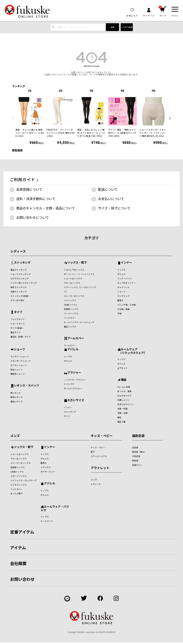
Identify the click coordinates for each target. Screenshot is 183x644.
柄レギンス (16, 393)
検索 (113, 27)
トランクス (46, 467)
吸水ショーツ (17, 370)
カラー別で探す (18, 300)
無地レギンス (17, 397)
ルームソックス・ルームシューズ (79, 322)
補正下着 (121, 422)
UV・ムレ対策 (124, 387)
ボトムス (121, 274)
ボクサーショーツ (19, 365)
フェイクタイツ (17, 319)
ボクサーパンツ (48, 472)
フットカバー (70, 318)
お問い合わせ (22, 579)
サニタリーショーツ (20, 356)
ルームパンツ (47, 521)
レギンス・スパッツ (26, 386)
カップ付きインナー (126, 283)
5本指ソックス (71, 305)
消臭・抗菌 (122, 409)
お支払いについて (111, 199)
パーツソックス (71, 313)
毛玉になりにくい (125, 404)
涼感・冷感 (122, 413)
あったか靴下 (17, 493)
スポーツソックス (19, 476)
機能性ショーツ (18, 374)
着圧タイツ (16, 332)
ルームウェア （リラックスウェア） (132, 351)
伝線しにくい (123, 400)
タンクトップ (123, 296)
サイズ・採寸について (114, 208)
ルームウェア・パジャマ (55, 508)
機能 (124, 380)
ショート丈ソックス (73, 278)
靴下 (93, 452)
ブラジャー (74, 373)
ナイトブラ (69, 384)
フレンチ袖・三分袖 (126, 305)
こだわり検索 (127, 27)
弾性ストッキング (19, 287)
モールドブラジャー (73, 388)
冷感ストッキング (19, 292)
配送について (108, 189)
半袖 (119, 313)
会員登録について (29, 189)
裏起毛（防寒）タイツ (21, 337)
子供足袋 (136, 456)
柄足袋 (135, 461)
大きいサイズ (76, 400)
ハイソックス (70, 300)
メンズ (15, 436)
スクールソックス (99, 456)
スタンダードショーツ (21, 361)
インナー (126, 263)
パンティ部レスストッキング (24, 283)
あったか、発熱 (124, 391)
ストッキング (22, 263)
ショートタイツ (18, 324)
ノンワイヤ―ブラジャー (75, 380)
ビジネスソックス (19, 485)
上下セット (122, 368)
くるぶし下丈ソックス (74, 270)
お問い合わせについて (33, 217)
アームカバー (76, 338)
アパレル (73, 349)
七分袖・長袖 (123, 309)
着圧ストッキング (19, 270)
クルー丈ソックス (72, 283)
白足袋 (135, 447)
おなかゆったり (124, 396)
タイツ (18, 312)
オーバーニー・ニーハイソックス (79, 274)
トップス (121, 270)
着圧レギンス (17, 401)
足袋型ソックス (71, 309)
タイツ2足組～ (17, 328)
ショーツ (121, 292)
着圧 (119, 417)
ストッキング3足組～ (20, 296)
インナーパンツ (125, 278)
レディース (18, 251)
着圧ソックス (70, 327)
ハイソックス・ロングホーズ (24, 480)
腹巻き (120, 300)
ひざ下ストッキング (20, 278)
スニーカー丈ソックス (74, 296)
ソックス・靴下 (77, 263)
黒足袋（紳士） (139, 452)
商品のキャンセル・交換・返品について (46, 208)
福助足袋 (138, 436)
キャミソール (123, 287)
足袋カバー (137, 465)
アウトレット (100, 468)
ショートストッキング (21, 274)
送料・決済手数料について (36, 199)
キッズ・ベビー (102, 436)
